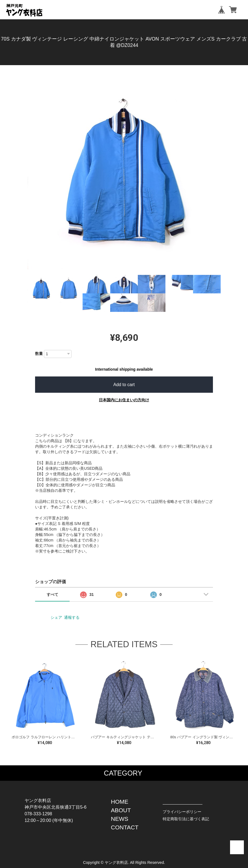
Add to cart (124, 385)
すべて (52, 594)
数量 (39, 354)
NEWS (120, 819)
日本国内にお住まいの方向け (124, 400)
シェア (56, 617)
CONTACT (125, 827)
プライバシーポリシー (182, 812)
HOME (120, 802)
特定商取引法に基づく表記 (186, 819)
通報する (72, 617)
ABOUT (121, 810)
